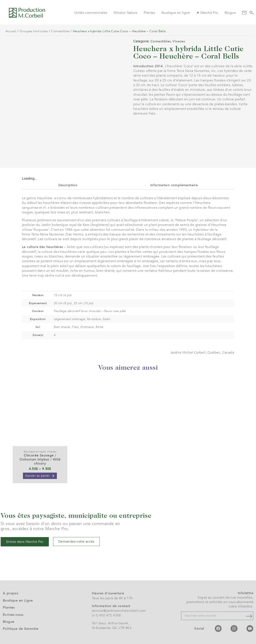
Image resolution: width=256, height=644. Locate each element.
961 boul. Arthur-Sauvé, (110, 623)
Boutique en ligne (176, 13)
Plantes (149, 13)
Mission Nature (125, 13)
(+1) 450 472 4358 (106, 615)
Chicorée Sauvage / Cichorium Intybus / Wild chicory (40, 459)
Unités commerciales (91, 13)
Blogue (230, 13)
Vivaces (179, 41)
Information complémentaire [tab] (174, 185)
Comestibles (60, 31)
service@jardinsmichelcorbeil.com (119, 611)
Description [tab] (68, 185)
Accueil (11, 31)
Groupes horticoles (34, 31)
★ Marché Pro (207, 13)
